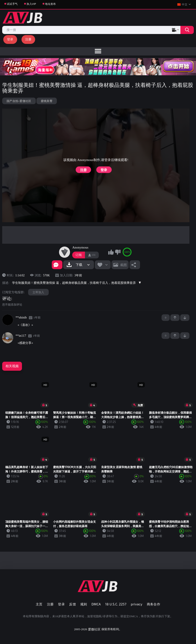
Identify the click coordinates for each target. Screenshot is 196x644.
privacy (137, 604)
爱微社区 (94, 629)
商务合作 (154, 604)
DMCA (96, 604)
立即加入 (38, 292)
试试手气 (12, 4)
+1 (175, 318)
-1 (185, 318)
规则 (84, 604)
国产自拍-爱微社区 (19, 101)
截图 (124, 265)
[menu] (98, 51)
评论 (7, 299)
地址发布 (50, 4)
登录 (10, 39)
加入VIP (31, 4)
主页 (39, 604)
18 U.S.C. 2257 (116, 604)
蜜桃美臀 (47, 101)
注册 (28, 39)
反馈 (73, 604)
